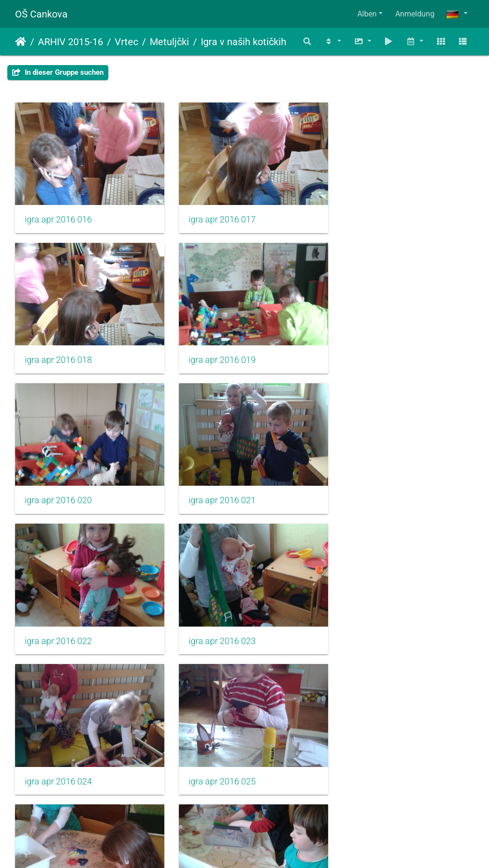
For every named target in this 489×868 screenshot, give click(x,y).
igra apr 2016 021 (374, 352)
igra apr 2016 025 (58, 625)
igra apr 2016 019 (58, 352)
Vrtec (126, 42)
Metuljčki (169, 42)
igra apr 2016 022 (58, 488)
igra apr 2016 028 (58, 761)
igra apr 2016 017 (216, 216)
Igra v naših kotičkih (244, 42)
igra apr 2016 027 (374, 625)
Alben (367, 14)
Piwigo (265, 847)
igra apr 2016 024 (374, 488)
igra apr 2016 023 (216, 488)
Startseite (21, 42)
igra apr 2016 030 (374, 761)
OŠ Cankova (41, 14)
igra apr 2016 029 (216, 761)
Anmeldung (415, 14)
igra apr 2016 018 (374, 216)
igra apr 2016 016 (58, 216)
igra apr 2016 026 (216, 625)
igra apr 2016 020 (216, 352)
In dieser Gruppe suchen (58, 72)
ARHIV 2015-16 (70, 42)
